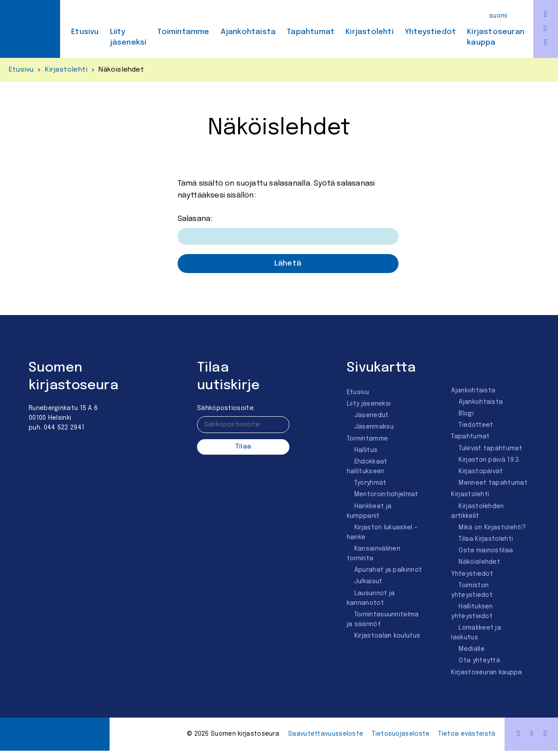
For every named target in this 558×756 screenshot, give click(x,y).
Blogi (466, 414)
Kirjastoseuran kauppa (496, 37)
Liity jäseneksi (128, 37)
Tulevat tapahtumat (490, 448)
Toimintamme (183, 32)
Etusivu (85, 32)
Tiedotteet (476, 425)
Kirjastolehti (370, 32)
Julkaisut (368, 581)
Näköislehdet (479, 562)
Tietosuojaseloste (401, 734)
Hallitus (366, 450)
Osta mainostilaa (486, 551)
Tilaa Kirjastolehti (486, 539)
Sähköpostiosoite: (226, 408)
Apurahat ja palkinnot (388, 570)
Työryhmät (370, 483)
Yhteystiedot (430, 32)
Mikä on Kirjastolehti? (492, 528)
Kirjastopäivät (481, 471)
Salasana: (288, 230)
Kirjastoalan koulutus (387, 636)
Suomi (498, 16)
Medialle (471, 649)
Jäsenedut (372, 415)
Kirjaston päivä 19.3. (489, 460)
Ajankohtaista (248, 32)
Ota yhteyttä (479, 661)
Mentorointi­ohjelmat (386, 494)
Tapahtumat (311, 32)
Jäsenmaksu (374, 427)
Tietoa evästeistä (467, 734)
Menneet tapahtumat (493, 483)
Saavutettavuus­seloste (326, 734)
